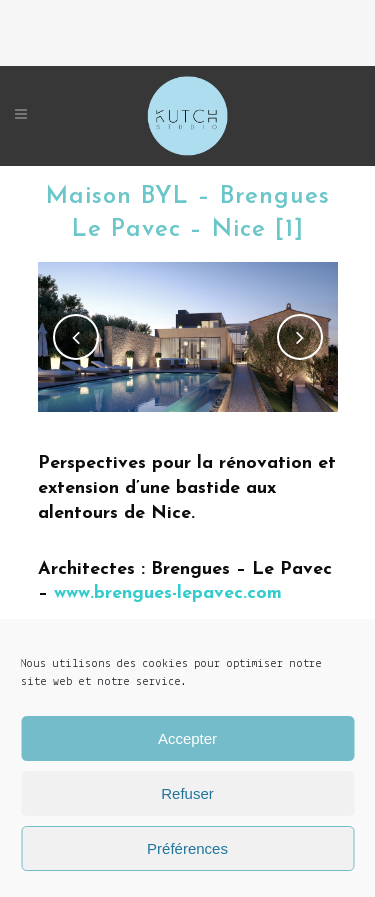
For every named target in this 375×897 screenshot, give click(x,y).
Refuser (187, 793)
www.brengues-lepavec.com (168, 593)
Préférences (187, 848)
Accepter (187, 738)
